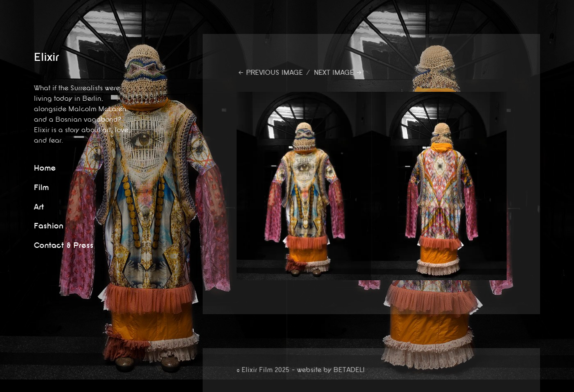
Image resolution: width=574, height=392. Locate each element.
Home (45, 168)
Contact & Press (64, 246)
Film (41, 188)
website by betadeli (7, 385)
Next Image (334, 73)
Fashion (49, 226)
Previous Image (275, 73)
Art (39, 207)
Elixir (46, 57)
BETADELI (349, 370)
